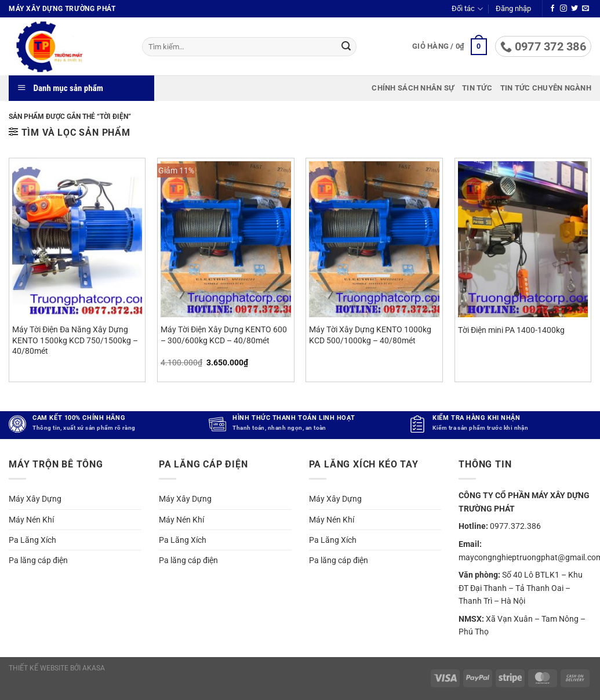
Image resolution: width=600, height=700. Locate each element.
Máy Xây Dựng (35, 499)
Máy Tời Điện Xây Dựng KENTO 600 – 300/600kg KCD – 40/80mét (224, 335)
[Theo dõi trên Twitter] (574, 9)
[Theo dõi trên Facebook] (552, 9)
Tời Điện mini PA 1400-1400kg (511, 330)
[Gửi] (346, 47)
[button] (513, 9)
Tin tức (477, 88)
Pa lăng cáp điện (38, 560)
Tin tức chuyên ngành (546, 88)
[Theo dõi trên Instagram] (563, 9)
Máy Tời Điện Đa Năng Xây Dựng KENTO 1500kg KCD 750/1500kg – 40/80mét (75, 340)
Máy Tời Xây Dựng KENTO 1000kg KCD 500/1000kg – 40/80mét (370, 335)
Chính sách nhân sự (413, 88)
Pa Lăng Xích (32, 540)
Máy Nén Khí (31, 520)
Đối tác (467, 9)
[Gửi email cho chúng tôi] (586, 9)
